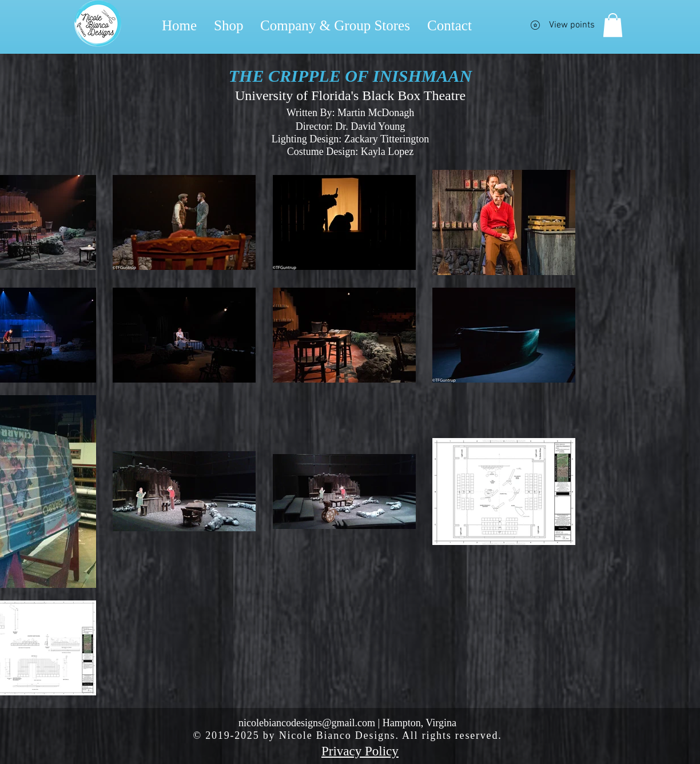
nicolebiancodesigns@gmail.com (307, 723)
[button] (613, 25)
